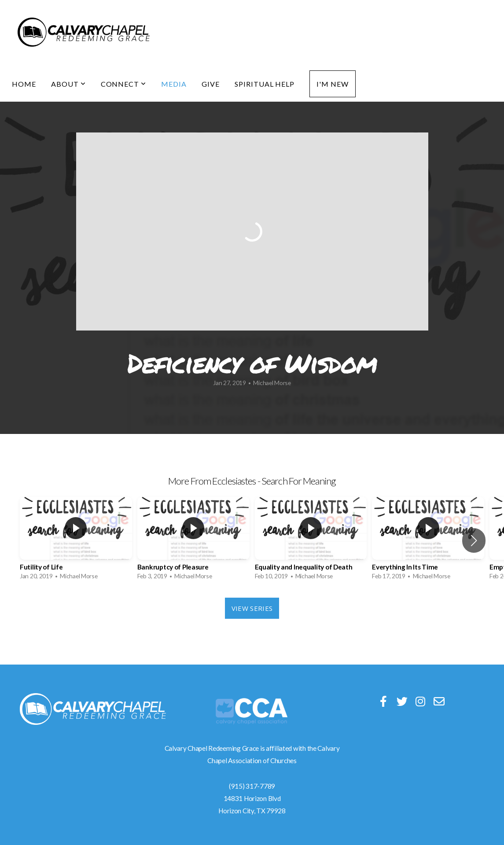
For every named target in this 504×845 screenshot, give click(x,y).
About (68, 84)
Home (24, 84)
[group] (76, 541)
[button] (474, 540)
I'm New (333, 84)
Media (174, 84)
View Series (252, 608)
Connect (124, 84)
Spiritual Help (265, 84)
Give (211, 84)
